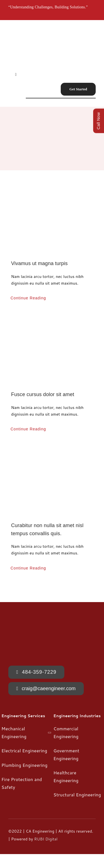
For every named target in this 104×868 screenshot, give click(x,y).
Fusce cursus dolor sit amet (43, 394)
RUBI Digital (46, 839)
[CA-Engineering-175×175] (26, 31)
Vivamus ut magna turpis (39, 263)
